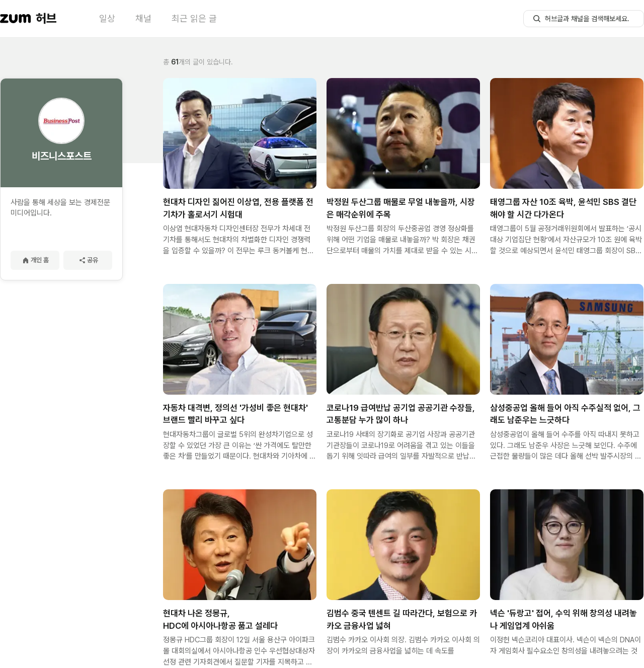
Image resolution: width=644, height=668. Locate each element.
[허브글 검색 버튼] (537, 19)
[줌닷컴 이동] (16, 19)
